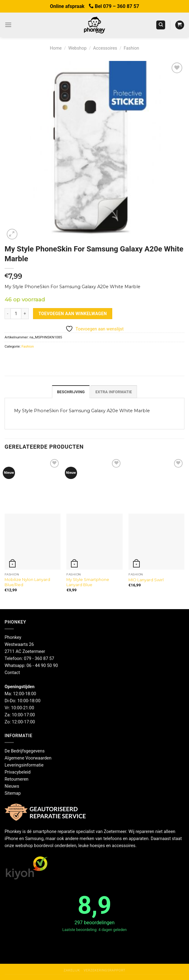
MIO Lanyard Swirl (146, 579)
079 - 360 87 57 (39, 658)
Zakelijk (72, 970)
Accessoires (105, 48)
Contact (12, 672)
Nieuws (12, 786)
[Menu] (8, 25)
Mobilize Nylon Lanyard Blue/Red (27, 582)
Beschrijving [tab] (72, 392)
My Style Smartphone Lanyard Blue (88, 582)
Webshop (77, 48)
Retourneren (17, 779)
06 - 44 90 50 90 (42, 665)
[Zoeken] (161, 25)
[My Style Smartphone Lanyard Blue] (94, 541)
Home (56, 48)
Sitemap (13, 793)
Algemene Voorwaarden (28, 758)
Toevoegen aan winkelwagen (73, 314)
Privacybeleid (18, 772)
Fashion (132, 48)
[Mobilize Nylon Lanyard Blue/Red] (33, 541)
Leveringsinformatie (24, 765)
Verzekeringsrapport (104, 970)
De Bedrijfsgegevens (25, 750)
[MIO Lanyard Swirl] (156, 541)
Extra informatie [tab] (113, 392)
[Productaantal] (16, 314)
